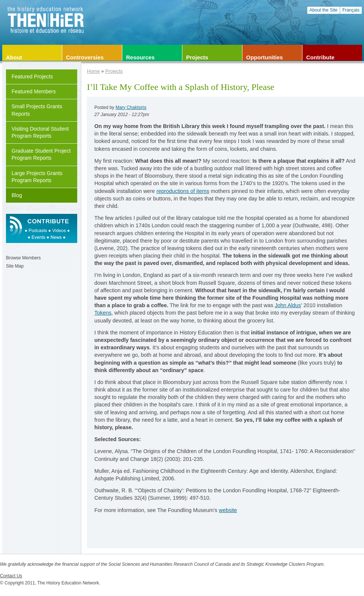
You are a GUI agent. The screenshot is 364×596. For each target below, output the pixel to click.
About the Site (324, 10)
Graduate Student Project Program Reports (41, 154)
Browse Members (23, 258)
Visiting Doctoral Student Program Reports (40, 132)
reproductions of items (183, 191)
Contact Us (11, 576)
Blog (17, 195)
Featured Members (34, 91)
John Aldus (288, 305)
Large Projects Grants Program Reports (37, 177)
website (228, 510)
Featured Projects (32, 77)
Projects (114, 71)
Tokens (103, 313)
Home (93, 71)
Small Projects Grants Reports (37, 110)
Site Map (15, 266)
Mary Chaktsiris (131, 107)
